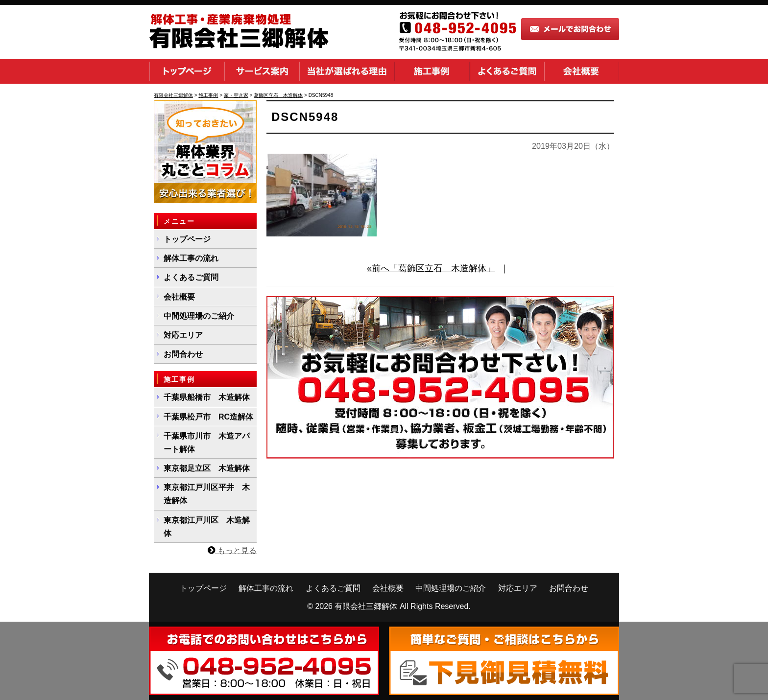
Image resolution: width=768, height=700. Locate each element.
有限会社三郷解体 (366, 606)
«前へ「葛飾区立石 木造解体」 (431, 268)
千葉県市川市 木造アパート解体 (207, 443)
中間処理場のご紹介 (199, 316)
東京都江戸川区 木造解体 (207, 527)
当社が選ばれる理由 (347, 71)
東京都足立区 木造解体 (207, 468)
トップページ (187, 71)
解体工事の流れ (191, 258)
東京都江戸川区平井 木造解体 (207, 494)
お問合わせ (183, 354)
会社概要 (582, 71)
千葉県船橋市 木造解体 (207, 397)
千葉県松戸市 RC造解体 (208, 417)
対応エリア (183, 335)
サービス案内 (262, 71)
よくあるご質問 (507, 71)
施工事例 (432, 71)
